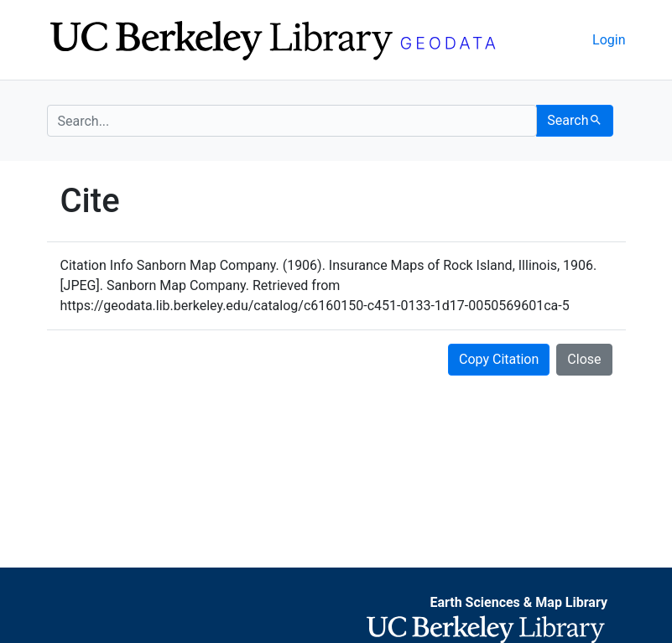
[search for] (292, 121)
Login (609, 40)
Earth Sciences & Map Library (518, 602)
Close (584, 359)
